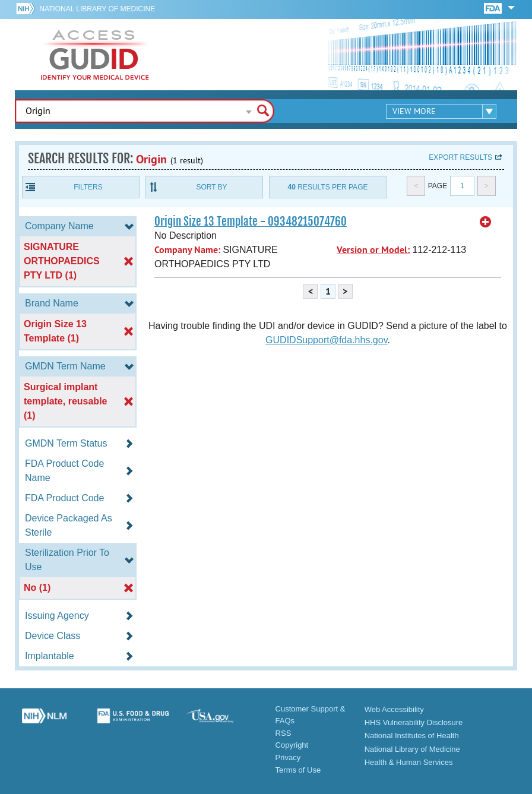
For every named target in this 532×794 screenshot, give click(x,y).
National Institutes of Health (412, 736)
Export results (460, 157)
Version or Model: (373, 250)
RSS (284, 733)
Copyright (292, 745)
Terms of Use (298, 770)
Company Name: (187, 250)
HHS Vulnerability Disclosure (414, 722)
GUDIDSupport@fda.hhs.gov (326, 340)
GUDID (95, 55)
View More (414, 111)
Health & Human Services (409, 762)
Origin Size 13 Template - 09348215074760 (251, 222)
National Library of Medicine (97, 9)
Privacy (288, 757)
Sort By (211, 187)
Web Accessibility (394, 709)
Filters (88, 187)
